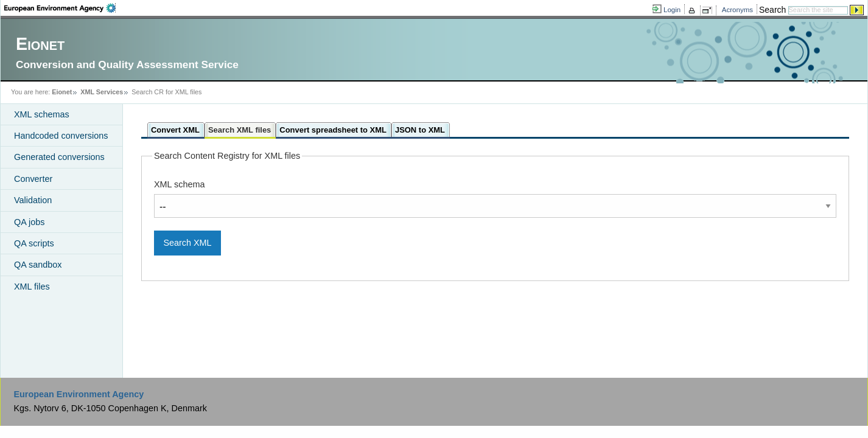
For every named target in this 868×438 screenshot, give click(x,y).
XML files (32, 287)
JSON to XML (420, 130)
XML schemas (42, 114)
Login (672, 10)
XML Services (102, 92)
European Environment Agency (79, 394)
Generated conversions (59, 157)
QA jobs (29, 222)
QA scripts (34, 243)
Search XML (187, 243)
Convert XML (175, 130)
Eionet (62, 92)
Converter (33, 179)
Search (772, 10)
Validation (33, 200)
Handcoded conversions (61, 136)
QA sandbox (38, 265)
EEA (60, 8)
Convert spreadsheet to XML (333, 130)
